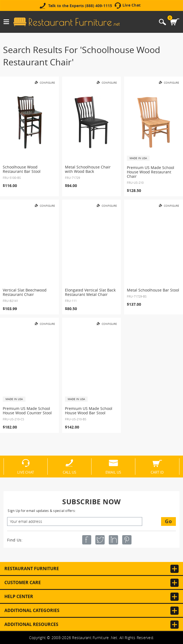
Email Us (113, 472)
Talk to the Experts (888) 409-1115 (80, 6)
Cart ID (157, 472)
